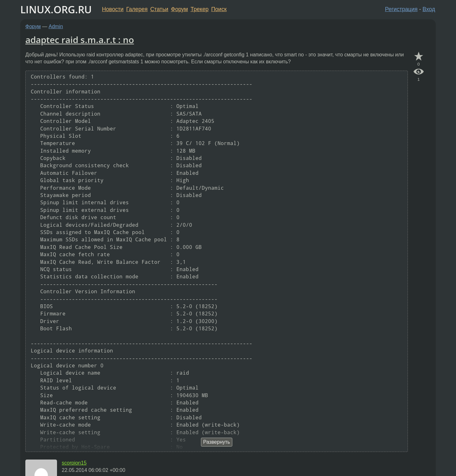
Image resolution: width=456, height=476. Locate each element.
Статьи (159, 9)
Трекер (200, 9)
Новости (113, 9)
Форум (179, 9)
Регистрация (401, 9)
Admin (56, 26)
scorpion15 (74, 463)
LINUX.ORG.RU (56, 9)
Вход (429, 9)
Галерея (137, 9)
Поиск (219, 9)
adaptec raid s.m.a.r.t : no (80, 40)
